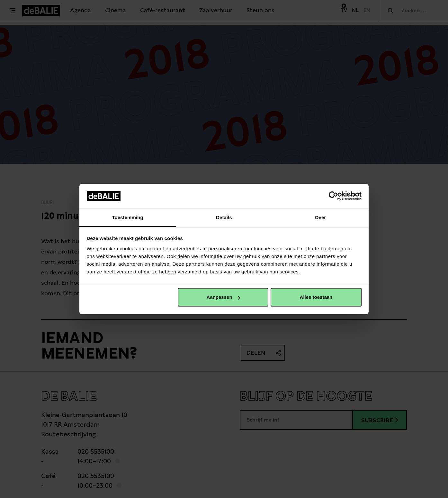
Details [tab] (224, 217)
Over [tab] (321, 217)
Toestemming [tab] (128, 217)
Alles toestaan (316, 297)
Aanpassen (223, 297)
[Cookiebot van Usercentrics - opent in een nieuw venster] (333, 196)
